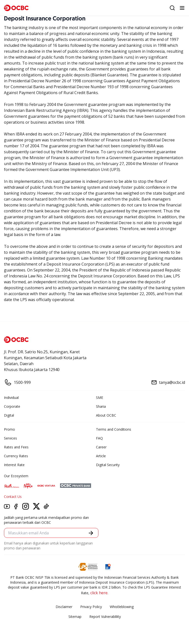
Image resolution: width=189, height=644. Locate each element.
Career (101, 447)
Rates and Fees (16, 447)
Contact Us (13, 497)
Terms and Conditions (114, 429)
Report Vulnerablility (105, 617)
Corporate (12, 406)
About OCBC (106, 415)
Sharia (101, 406)
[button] (91, 533)
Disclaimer (64, 607)
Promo (9, 429)
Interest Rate (14, 465)
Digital (9, 415)
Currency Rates (16, 456)
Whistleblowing (122, 607)
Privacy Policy (91, 607)
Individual (11, 398)
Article (101, 456)
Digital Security (108, 465)
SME (100, 398)
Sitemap (75, 617)
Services (10, 438)
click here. (99, 593)
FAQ (99, 438)
